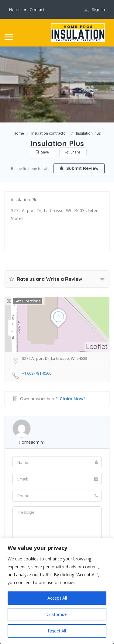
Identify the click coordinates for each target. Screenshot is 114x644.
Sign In (98, 9)
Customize (57, 615)
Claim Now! (72, 399)
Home (19, 133)
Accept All (57, 598)
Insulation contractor (49, 133)
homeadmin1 (32, 442)
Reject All (57, 631)
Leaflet (97, 346)
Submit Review (79, 168)
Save (43, 152)
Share (73, 152)
